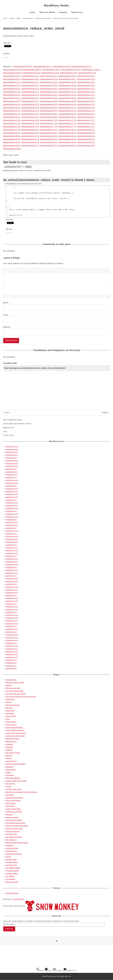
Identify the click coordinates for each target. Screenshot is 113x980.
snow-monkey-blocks (14, 820)
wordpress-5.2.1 (12, 624)
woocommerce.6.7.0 (30, 117)
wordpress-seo (11, 851)
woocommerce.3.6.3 (49, 82)
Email (6, 315)
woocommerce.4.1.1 (30, 92)
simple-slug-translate (14, 812)
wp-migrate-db (11, 865)
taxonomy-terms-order (14, 829)
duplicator (9, 744)
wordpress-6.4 (11, 511)
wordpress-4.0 (11, 668)
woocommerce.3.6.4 (67, 82)
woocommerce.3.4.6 (87, 73)
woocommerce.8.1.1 (49, 130)
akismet (9, 685)
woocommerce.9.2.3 (86, 139)
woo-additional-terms (14, 837)
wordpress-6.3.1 (12, 517)
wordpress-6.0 (11, 545)
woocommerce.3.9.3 (49, 89)
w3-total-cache (11, 834)
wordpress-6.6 (11, 486)
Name (6, 303)
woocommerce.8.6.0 (86, 133)
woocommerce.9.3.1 (12, 142)
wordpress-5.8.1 (12, 564)
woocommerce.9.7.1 (49, 145)
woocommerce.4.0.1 (86, 89)
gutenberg (9, 767)
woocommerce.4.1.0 (12, 92)
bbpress (9, 702)
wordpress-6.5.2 (12, 497)
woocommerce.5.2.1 (86, 104)
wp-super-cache (12, 882)
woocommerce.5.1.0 (49, 104)
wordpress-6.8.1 (12, 466)
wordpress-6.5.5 (12, 489)
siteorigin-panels (12, 817)
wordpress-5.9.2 (12, 550)
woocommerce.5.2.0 (67, 104)
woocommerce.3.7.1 (30, 85)
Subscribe (9, 929)
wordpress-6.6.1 (12, 483)
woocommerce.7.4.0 (49, 123)
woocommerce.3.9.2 (30, 89)
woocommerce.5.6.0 (49, 111)
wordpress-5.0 (11, 643)
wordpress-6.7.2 (12, 472)
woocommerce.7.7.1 (67, 126)
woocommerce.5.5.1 (12, 111)
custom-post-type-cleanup (16, 733)
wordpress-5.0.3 (12, 635)
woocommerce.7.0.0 (49, 120)
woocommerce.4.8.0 (49, 101)
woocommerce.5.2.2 (12, 108)
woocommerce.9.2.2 (67, 139)
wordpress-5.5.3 (12, 587)
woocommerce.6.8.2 (86, 117)
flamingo (9, 756)
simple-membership (13, 809)
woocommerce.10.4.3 (32, 70)
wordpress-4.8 (11, 663)
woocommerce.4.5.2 (30, 98)
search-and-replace (13, 800)
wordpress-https (12, 848)
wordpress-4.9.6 (12, 652)
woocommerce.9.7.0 (30, 145)
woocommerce (11, 840)
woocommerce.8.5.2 (67, 133)
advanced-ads (11, 680)
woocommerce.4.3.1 (12, 95)
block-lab (9, 708)
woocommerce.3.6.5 (86, 82)
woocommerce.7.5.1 (86, 123)
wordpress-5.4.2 (12, 598)
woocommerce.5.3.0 (30, 108)
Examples (58, 970)
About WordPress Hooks (13, 420)
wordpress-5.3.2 (12, 607)
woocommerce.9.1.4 (49, 139)
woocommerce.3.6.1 (12, 82)
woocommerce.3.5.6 (49, 79)
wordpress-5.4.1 (12, 601)
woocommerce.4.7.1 (30, 101)
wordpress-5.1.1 (12, 629)
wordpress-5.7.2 (12, 570)
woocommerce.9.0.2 (12, 139)
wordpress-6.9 (11, 458)
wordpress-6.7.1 (12, 475)
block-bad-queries (13, 705)
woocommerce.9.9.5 (12, 149)
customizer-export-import (15, 736)
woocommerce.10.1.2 (42, 66)
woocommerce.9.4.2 (49, 142)
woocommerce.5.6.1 (67, 111)
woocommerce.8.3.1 (12, 133)
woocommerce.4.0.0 (67, 89)
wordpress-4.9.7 (12, 649)
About (48, 970)
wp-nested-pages (12, 871)
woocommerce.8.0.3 (30, 130)
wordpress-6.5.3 (12, 494)
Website (7, 327)
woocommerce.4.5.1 (12, 98)
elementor (9, 747)
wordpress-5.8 (11, 567)
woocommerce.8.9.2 (67, 136)
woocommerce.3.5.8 (86, 79)
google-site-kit (11, 761)
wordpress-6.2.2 (12, 522)
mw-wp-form (10, 784)
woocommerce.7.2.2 (12, 123)
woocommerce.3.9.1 (12, 89)
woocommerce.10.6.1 (91, 70)
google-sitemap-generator (16, 764)
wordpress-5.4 (11, 604)
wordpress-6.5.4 (12, 491)
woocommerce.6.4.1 (67, 114)
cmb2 (8, 719)
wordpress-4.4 (11, 666)
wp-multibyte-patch (13, 868)
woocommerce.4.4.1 (86, 95)
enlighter (9, 750)
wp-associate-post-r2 (14, 854)
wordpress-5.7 (11, 576)
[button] (6, 271)
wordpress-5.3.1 (12, 609)
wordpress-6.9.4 (12, 446)
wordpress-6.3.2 (12, 514)
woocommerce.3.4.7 (12, 76)
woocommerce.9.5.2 (12, 145)
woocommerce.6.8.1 (67, 117)
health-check (10, 770)
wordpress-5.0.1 (12, 640)
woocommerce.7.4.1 (67, 123)
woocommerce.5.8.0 (30, 114)
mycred (8, 786)
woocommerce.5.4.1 (67, 108)
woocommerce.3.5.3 (86, 76)
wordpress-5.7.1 (12, 573)
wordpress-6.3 (11, 520)
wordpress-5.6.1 (12, 581)
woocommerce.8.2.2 (86, 130)
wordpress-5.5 (11, 595)
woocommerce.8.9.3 (86, 136)
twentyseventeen (12, 893)
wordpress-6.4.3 (12, 503)
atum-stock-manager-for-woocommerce (21, 697)
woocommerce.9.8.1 (67, 145)
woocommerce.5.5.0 (86, 108)
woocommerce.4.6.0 (49, 98)
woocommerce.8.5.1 (49, 133)
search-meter (11, 803)
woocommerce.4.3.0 (86, 92)
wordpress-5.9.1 (12, 553)
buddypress (10, 711)
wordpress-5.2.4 (12, 615)
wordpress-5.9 (11, 556)
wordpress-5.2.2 (12, 621)
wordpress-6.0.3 (12, 536)
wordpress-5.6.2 (12, 579)
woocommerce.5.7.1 (12, 114)
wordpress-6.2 (11, 528)
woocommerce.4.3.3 (49, 95)
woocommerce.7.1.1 (86, 120)
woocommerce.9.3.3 (30, 142)
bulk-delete (10, 713)
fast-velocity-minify (13, 753)
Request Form (9, 428)
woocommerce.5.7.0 (86, 111)
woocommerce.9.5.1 (86, 142)
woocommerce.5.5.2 (30, 111)
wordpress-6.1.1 (12, 531)
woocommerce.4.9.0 (67, 101)
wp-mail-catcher (12, 862)
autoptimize (10, 699)
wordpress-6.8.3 (12, 461)
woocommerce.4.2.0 (49, 92)
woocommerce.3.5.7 (67, 79)
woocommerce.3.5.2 (67, 76)
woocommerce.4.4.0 (67, 95)
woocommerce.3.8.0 (49, 85)
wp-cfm (8, 857)
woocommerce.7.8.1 (86, 126)
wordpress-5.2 (11, 626)
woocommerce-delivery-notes (17, 843)
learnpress (10, 775)
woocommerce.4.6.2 (86, 98)
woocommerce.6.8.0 (49, 117)
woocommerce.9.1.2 (30, 139)
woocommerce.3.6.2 (30, 82)
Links (5, 431)
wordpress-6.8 (11, 469)
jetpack (8, 772)
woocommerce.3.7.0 (12, 85)
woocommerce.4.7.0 (12, 101)
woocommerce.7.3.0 (30, 123)
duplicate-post (11, 742)
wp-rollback (10, 876)
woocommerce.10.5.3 (71, 70)
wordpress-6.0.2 (12, 539)
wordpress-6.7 (11, 477)
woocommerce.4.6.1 (67, 98)
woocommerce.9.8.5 (86, 145)
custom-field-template (14, 727)
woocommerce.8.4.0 (30, 133)
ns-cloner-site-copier (14, 789)
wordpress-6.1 (11, 534)
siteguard (9, 814)
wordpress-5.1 (11, 632)
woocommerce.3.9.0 (86, 85)
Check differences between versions (17, 424)
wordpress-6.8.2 (12, 463)
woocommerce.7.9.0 (12, 130)
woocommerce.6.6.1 (12, 117)
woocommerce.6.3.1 (49, 114)
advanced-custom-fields (15, 682)
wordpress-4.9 (11, 660)
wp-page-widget (12, 874)
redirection (10, 795)
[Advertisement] (56, 391)
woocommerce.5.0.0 (30, 104)
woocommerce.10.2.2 (62, 66)
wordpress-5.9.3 (12, 548)
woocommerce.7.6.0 (12, 126)
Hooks (40, 970)
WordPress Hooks (56, 5)
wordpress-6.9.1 (12, 455)
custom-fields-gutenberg (15, 730)
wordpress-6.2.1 (12, 525)
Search (105, 413)
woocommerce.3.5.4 (12, 79)
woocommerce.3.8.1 (67, 85)
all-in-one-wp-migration (14, 691)
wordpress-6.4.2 (12, 506)
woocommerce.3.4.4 (50, 73)
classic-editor (11, 716)
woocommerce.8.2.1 (67, 130)
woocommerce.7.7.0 (49, 126)
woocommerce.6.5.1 (86, 114)
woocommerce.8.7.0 (30, 136)
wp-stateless (10, 879)
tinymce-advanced (13, 831)
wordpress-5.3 (11, 612)
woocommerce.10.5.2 (52, 70)
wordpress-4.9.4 (12, 657)
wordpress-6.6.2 (12, 480)
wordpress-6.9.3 (12, 449)
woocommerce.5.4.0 (49, 108)
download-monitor (12, 739)
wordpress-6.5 (11, 500)
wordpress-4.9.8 (12, 646)
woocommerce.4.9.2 (12, 104)
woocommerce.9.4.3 (67, 142)
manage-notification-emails (16, 781)
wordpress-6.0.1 (12, 542)
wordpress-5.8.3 (12, 559)
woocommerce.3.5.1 (49, 76)
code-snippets (11, 722)
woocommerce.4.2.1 (67, 92)
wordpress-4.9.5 (12, 654)
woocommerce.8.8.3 (49, 136)
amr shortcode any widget (16, 694)
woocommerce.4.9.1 (86, 101)
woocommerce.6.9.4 (30, 120)
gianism (9, 758)
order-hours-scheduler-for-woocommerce (21, 792)
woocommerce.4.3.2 (30, 95)
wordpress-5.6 (11, 584)
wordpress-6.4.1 (12, 508)
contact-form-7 (11, 725)
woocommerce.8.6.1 (12, 136)
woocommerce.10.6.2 (12, 73)
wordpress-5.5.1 (12, 593)
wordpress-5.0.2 (12, 638)
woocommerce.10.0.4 (23, 66)
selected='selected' (14, 167)
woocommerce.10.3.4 (82, 66)
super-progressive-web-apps (17, 826)
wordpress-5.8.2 (12, 562)
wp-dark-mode (11, 859)
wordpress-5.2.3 (12, 618)
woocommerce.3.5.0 (30, 76)
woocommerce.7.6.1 (30, 126)
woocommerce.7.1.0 (67, 120)
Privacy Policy (9, 435)
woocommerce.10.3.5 (12, 70)
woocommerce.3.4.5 (69, 73)
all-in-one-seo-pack (13, 688)
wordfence (10, 845)
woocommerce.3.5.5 (30, 79)
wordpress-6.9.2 (12, 452)
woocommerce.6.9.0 (12, 120)
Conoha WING (18, 899)
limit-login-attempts (13, 778)
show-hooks (10, 806)
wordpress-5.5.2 (12, 590)
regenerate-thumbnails (14, 798)
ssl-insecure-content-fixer (15, 823)
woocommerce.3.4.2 (32, 73)
